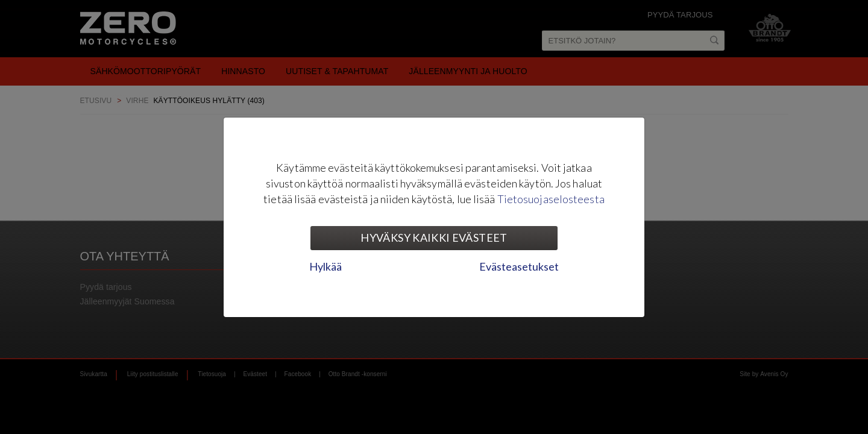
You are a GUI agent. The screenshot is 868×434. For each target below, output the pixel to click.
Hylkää (325, 266)
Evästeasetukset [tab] (519, 266)
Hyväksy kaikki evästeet (434, 237)
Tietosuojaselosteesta (551, 199)
